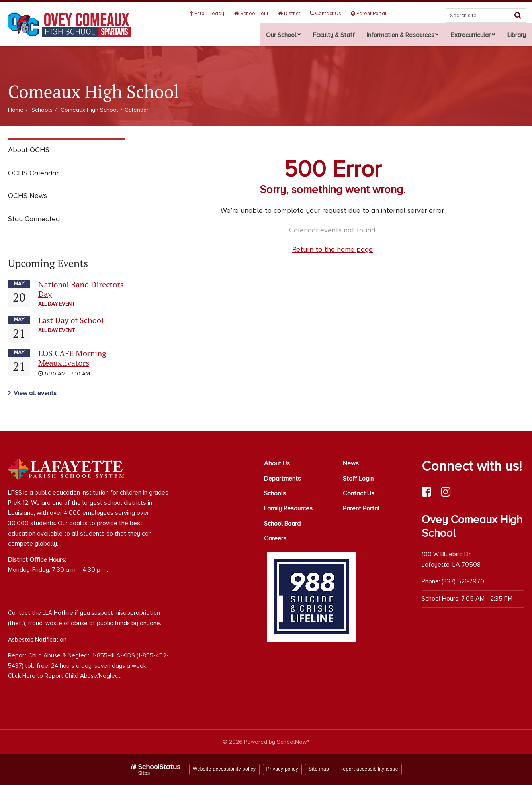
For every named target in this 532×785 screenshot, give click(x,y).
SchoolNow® (293, 742)
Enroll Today (217, 14)
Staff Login (358, 479)
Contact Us (329, 14)
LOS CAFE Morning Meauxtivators (72, 358)
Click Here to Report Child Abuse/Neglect (64, 676)
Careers (275, 538)
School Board (282, 524)
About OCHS (29, 150)
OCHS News (27, 196)
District (295, 14)
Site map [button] (319, 769)
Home (16, 110)
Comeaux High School (89, 110)
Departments (283, 479)
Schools (42, 110)
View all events (35, 393)
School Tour (259, 14)
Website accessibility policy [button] (224, 769)
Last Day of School (71, 320)
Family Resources (288, 508)
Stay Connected (34, 219)
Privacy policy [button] (282, 769)
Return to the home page (332, 249)
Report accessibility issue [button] (369, 769)
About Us (277, 463)
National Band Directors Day (81, 289)
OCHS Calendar (33, 173)
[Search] (518, 15)
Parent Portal (370, 14)
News (351, 463)
